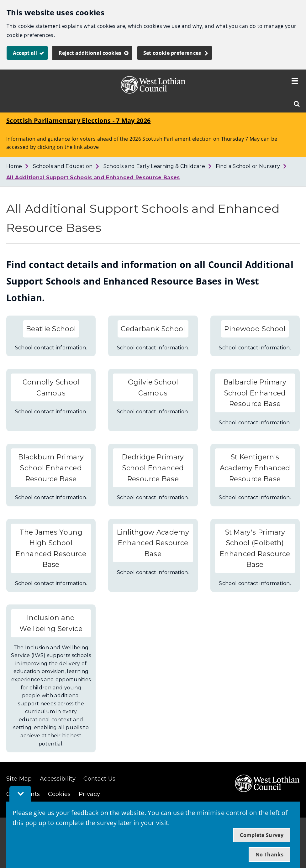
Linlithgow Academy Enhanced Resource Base (153, 543)
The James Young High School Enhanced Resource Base (51, 548)
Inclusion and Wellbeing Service (51, 623)
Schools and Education (63, 166)
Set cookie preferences (172, 53)
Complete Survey (262, 835)
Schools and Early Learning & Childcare (154, 166)
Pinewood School (255, 329)
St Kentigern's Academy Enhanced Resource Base (255, 468)
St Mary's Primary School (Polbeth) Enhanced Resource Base (255, 548)
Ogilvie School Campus (153, 387)
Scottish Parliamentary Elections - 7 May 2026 (78, 120)
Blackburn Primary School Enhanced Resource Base (51, 468)
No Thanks (269, 855)
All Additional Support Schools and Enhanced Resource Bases (93, 178)
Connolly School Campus (51, 387)
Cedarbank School (153, 329)
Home (14, 166)
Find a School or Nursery (248, 166)
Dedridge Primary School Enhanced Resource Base (153, 468)
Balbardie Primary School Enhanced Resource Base (255, 393)
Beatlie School (51, 329)
